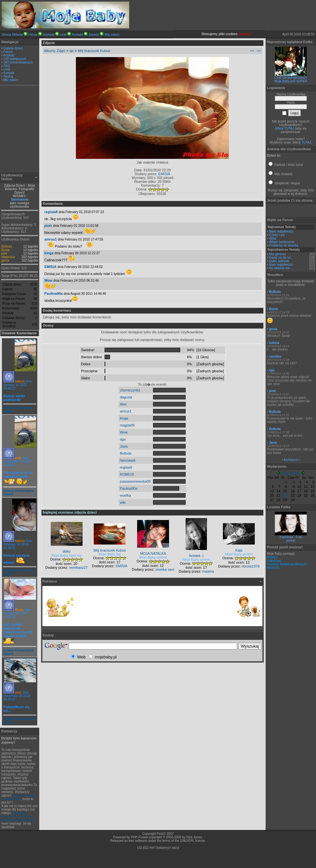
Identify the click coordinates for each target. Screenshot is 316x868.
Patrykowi (274, 561)
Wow (48, 280)
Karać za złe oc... (281, 258)
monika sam (165, 569)
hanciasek (128, 460)
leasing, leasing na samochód (18, 797)
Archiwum (291, 460)
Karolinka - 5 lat (291, 537)
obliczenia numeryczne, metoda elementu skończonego (18, 816)
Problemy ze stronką (284, 245)
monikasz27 (78, 568)
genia (5, 260)
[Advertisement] (20, 130)
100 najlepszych (15, 59)
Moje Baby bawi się (66, 555)
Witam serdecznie (282, 242)
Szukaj (8, 76)
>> (259, 51)
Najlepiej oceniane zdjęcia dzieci (70, 512)
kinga (49, 253)
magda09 (127, 425)
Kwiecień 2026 (291, 474)
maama (208, 571)
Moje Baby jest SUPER (291, 81)
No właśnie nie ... (281, 268)
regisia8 (51, 212)
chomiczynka (130, 390)
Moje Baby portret (153, 557)
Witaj (273, 238)
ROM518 (127, 474)
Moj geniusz (278, 254)
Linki (63, 35)
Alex (123, 404)
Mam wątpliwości (281, 231)
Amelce (272, 557)
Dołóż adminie (279, 261)
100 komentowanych (18, 62)
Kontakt (77, 35)
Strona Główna (12, 35)
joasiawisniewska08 (135, 481)
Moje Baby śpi (110, 554)
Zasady (94, 35)
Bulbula (7, 246)
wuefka (125, 495)
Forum (33, 35)
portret (291, 541)
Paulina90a (53, 293)
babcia (20, 381)
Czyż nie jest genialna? (291, 78)
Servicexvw (20, 200)
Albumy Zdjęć (55, 51)
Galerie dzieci (13, 48)
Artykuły (49, 35)
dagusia (126, 397)
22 (285, 495)
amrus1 (51, 239)
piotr (4, 253)
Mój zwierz (112, 35)
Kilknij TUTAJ (285, 128)
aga (123, 439)
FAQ (7, 66)
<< (252, 51)
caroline (275, 356)
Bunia (5, 250)
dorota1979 (251, 566)
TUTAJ (306, 142)
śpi (71, 51)
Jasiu (124, 446)
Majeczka (8, 257)
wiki (123, 502)
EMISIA (164, 174)
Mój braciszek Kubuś (94, 51)
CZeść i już (277, 235)
